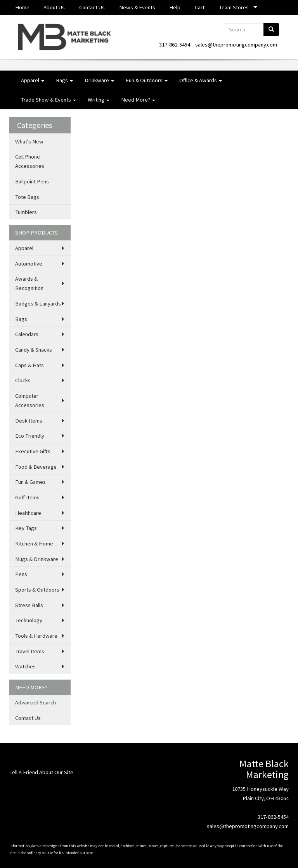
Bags (64, 80)
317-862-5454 (175, 45)
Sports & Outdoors (37, 590)
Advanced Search (36, 702)
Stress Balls (29, 605)
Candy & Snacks (34, 350)
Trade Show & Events (49, 100)
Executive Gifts (33, 451)
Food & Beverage (36, 467)
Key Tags (26, 528)
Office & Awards (201, 80)
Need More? (138, 100)
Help (175, 7)
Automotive (29, 264)
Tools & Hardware (36, 636)
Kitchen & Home (34, 544)
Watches (25, 666)
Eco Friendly (30, 436)
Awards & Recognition (29, 283)
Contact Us (92, 7)
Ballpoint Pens (32, 181)
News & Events (137, 7)
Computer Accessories (30, 400)
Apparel (33, 80)
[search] (271, 29)
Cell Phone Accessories (30, 161)
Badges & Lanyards (38, 304)
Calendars (27, 334)
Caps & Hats (29, 365)
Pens (21, 574)
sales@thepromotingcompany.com (236, 45)
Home (22, 7)
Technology (29, 620)
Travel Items (30, 651)
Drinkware (99, 80)
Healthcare (28, 513)
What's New (29, 142)
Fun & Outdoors (147, 80)
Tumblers (26, 212)
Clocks (23, 380)
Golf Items (27, 497)
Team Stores (234, 7)
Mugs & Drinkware (37, 559)
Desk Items (29, 421)
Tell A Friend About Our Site (41, 772)
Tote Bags (27, 197)
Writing (99, 100)
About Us (54, 7)
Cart (200, 7)
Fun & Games (30, 482)
